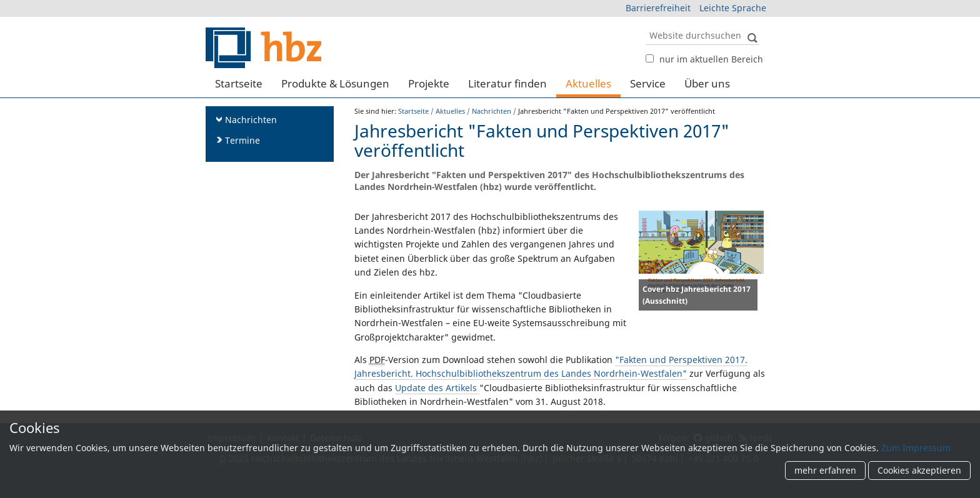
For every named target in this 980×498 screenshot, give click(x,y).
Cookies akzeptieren (919, 471)
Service (648, 83)
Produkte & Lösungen (335, 83)
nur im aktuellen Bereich (711, 59)
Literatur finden (507, 83)
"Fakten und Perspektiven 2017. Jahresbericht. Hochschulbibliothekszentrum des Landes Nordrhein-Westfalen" (551, 366)
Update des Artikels (437, 388)
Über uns (707, 83)
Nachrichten (492, 111)
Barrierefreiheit (658, 8)
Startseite (239, 83)
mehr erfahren (825, 471)
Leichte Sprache (733, 8)
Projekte (429, 83)
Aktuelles (588, 83)
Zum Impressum (916, 448)
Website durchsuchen (645, 25)
